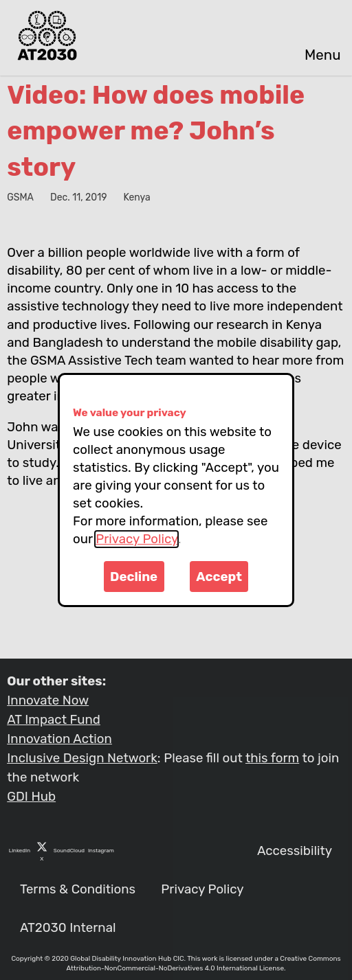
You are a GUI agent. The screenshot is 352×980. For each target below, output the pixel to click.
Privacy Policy (136, 539)
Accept (219, 577)
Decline (134, 577)
